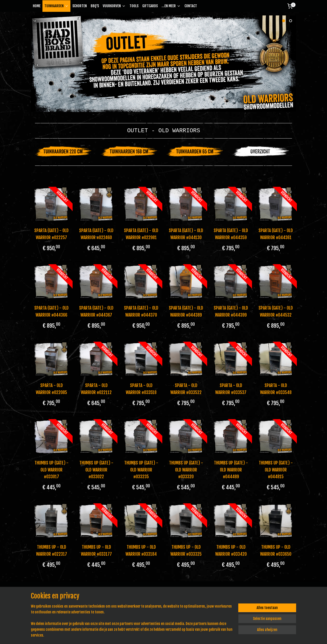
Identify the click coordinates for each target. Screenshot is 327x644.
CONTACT (191, 6)
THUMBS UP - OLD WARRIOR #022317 (51, 551)
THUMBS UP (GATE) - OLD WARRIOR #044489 (231, 470)
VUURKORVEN (114, 6)
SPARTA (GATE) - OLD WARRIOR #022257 (51, 234)
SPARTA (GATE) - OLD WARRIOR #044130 (186, 234)
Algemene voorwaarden (102, 593)
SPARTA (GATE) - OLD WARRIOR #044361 (276, 234)
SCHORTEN (80, 6)
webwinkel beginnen (174, 635)
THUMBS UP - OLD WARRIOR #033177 (96, 551)
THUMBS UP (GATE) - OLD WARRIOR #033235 (141, 470)
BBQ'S (95, 6)
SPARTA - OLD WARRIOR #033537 (231, 389)
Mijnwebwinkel (210, 635)
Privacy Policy (96, 598)
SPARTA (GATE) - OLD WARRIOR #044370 (141, 311)
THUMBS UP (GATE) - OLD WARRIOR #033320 (186, 470)
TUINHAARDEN (56, 6)
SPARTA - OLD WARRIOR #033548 (276, 389)
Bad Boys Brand (264, 597)
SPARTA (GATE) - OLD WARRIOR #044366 (51, 311)
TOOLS (134, 6)
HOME (37, 6)
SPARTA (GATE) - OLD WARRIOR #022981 (141, 234)
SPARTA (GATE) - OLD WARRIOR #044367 (96, 311)
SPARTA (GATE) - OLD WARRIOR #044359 (231, 234)
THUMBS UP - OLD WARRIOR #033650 (276, 551)
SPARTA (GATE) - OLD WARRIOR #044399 (231, 311)
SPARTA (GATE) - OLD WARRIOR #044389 (186, 311)
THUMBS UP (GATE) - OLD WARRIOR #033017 (51, 470)
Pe (99, 604)
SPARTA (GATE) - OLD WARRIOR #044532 (276, 311)
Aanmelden (204, 613)
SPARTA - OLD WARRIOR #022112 (96, 389)
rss (159, 635)
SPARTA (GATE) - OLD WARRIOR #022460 (96, 234)
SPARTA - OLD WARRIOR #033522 (186, 389)
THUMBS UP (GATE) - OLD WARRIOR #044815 (276, 470)
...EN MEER (171, 6)
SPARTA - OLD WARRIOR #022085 (51, 389)
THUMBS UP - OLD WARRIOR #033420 (231, 551)
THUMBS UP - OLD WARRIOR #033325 (186, 551)
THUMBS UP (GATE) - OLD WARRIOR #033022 (96, 470)
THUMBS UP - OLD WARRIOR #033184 (141, 551)
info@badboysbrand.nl (52, 604)
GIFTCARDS (150, 6)
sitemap (150, 635)
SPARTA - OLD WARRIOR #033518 (141, 389)
